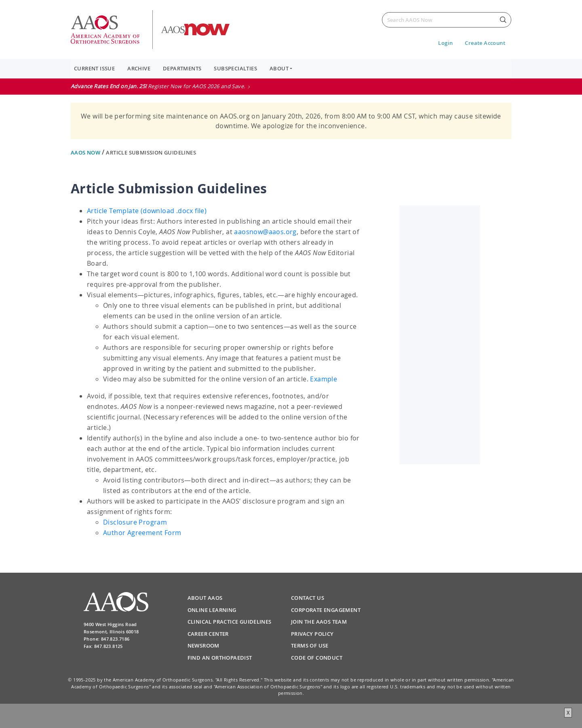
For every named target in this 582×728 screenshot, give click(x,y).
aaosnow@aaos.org (265, 232)
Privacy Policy (312, 634)
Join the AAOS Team (319, 622)
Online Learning (212, 610)
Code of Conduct (317, 658)
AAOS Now (86, 152)
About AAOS (205, 598)
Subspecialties (235, 68)
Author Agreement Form (142, 533)
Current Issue (94, 68)
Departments (182, 68)
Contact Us (308, 598)
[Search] (447, 20)
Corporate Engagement (326, 610)
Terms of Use (310, 645)
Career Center (208, 634)
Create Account (485, 43)
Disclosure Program (135, 522)
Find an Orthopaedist (220, 658)
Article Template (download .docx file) (147, 211)
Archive (139, 68)
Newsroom (203, 645)
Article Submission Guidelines (151, 152)
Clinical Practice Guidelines (230, 622)
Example (324, 379)
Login (445, 43)
